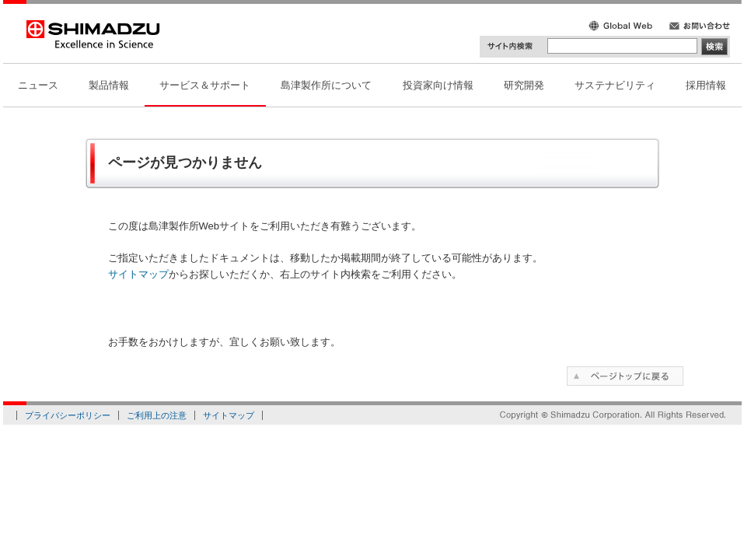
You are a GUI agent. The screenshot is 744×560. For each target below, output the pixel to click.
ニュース (38, 85)
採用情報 (706, 85)
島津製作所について (326, 85)
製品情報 (109, 85)
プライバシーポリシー (68, 415)
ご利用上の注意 (157, 415)
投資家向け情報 (438, 85)
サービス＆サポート (205, 85)
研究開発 (524, 85)
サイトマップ (138, 274)
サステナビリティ (615, 85)
